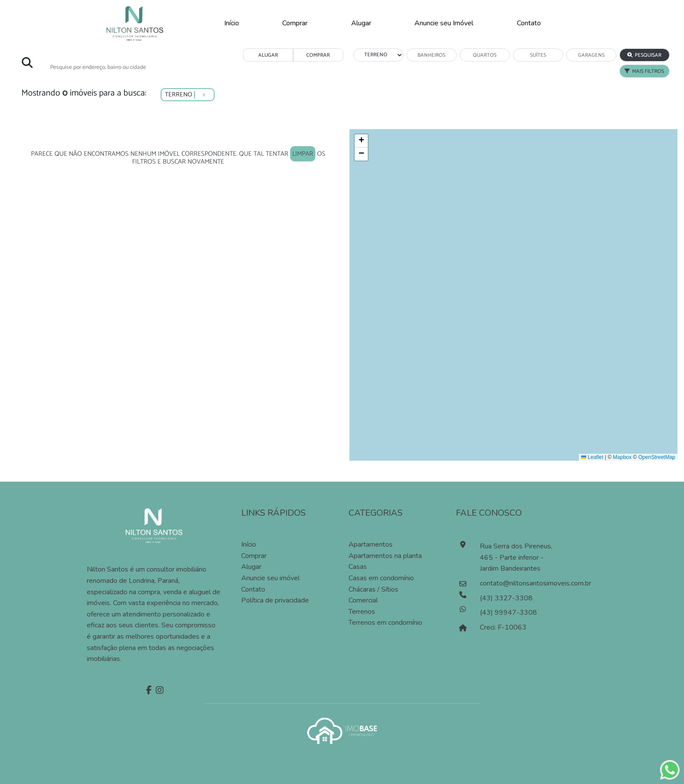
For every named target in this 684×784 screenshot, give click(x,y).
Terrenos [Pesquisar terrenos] (362, 612)
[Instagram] (159, 691)
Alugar (361, 23)
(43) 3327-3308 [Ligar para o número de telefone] (506, 598)
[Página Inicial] (135, 23)
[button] (361, 141)
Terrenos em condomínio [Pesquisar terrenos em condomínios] (385, 623)
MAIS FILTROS (644, 71)
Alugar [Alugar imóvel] (251, 567)
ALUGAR (268, 55)
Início (232, 23)
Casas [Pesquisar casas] (358, 567)
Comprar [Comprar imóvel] (254, 556)
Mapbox (622, 457)
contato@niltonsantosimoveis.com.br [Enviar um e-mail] (519, 583)
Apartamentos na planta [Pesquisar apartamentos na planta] (385, 556)
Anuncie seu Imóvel (444, 23)
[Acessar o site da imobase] (342, 730)
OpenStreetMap (657, 457)
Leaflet (592, 457)
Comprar (295, 23)
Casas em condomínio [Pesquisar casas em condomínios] (381, 578)
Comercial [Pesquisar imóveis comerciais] (363, 600)
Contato (529, 23)
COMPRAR (318, 55)
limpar (303, 154)
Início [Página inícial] (249, 544)
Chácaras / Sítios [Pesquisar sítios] (373, 589)
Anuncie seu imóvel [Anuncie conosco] (270, 578)
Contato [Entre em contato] (253, 589)
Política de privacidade (275, 600)
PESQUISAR (644, 55)
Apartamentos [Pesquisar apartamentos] (371, 544)
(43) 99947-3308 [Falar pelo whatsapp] (508, 613)
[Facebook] (148, 691)
